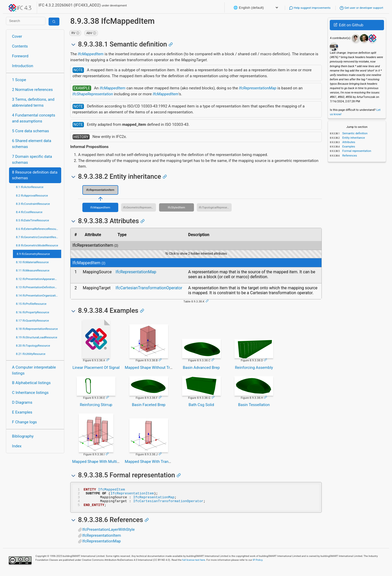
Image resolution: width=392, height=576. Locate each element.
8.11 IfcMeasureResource (33, 270)
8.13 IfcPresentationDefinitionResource (39, 287)
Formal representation (356, 151)
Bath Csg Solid (201, 405)
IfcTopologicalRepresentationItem (215, 207)
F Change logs (25, 422)
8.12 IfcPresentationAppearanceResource (39, 279)
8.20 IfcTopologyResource (33, 346)
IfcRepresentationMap (258, 88)
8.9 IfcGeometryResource (33, 254)
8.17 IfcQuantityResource (33, 321)
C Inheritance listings (30, 393)
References (349, 155)
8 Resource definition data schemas (35, 175)
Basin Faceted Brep (149, 405)
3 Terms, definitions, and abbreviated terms (33, 102)
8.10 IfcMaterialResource (32, 262)
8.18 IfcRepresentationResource (37, 329)
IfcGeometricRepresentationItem (140, 207)
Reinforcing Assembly (254, 368)
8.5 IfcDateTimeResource (33, 220)
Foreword (20, 56)
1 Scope (19, 80)
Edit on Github (348, 25)
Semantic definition (355, 133)
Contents (20, 46)
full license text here (194, 564)
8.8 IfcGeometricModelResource (37, 245)
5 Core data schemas (31, 131)
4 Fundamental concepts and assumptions (34, 118)
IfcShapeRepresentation (93, 94)
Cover (17, 36)
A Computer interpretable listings (34, 370)
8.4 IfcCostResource (29, 212)
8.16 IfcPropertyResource (33, 312)
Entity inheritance (353, 138)
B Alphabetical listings (32, 383)
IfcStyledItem (177, 207)
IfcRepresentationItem (100, 190)
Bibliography (23, 436)
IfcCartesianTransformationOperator (149, 288)
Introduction (23, 66)
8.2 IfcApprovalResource (32, 196)
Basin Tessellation (254, 405)
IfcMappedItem (91, 54)
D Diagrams (22, 402)
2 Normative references (33, 90)
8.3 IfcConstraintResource (33, 204)
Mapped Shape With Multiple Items (103, 462)
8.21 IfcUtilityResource (31, 354)
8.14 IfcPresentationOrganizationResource (39, 295)
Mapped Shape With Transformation (156, 462)
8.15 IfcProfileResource (31, 304)
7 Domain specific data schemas (32, 159)
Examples (348, 146)
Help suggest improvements (310, 8)
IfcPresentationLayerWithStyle (108, 533)
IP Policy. (258, 564)
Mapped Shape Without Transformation (159, 368)
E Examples (22, 412)
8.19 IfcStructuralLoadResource (37, 337)
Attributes (348, 142)
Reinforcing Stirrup (96, 405)
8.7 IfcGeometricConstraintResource (39, 237)
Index (17, 446)
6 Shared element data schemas (32, 144)
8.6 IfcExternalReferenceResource (38, 229)
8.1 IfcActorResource (30, 187)
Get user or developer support (361, 8)
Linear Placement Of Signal (96, 368)
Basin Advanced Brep (201, 368)
